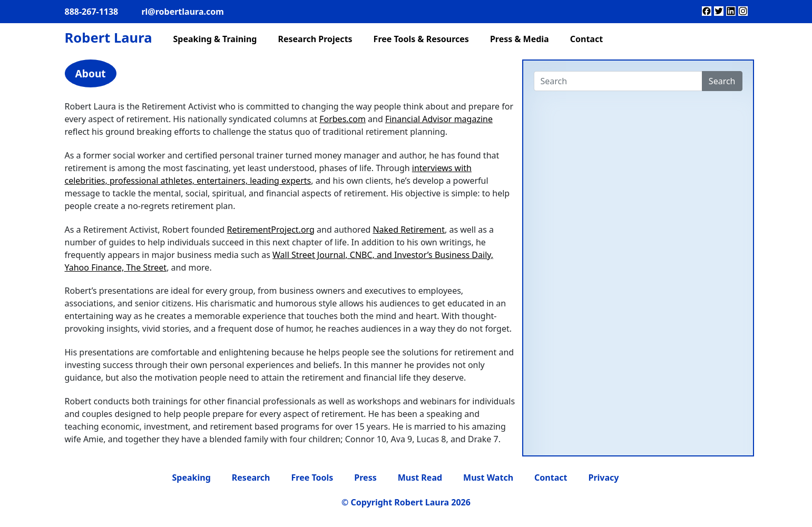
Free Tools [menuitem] (312, 478)
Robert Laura (109, 38)
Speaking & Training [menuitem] (215, 39)
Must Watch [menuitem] (488, 478)
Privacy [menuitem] (603, 478)
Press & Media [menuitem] (520, 39)
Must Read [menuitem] (420, 478)
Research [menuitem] (251, 478)
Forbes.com (343, 119)
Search (722, 81)
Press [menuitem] (365, 478)
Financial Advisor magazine (439, 119)
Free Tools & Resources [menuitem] (421, 39)
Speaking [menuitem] (192, 478)
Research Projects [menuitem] (315, 39)
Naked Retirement (409, 230)
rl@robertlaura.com (182, 12)
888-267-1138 (92, 12)
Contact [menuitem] (586, 39)
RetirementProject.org (271, 230)
